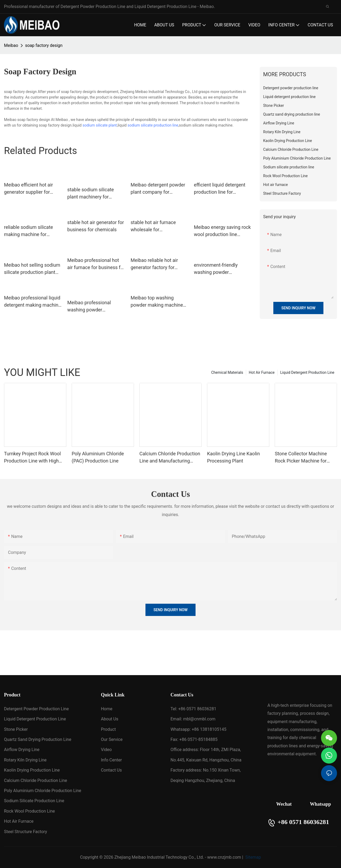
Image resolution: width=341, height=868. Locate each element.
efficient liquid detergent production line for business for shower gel (220, 189)
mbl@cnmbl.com (199, 719)
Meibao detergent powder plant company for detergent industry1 (158, 189)
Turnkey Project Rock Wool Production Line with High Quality (32, 458)
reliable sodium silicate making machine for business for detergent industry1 (29, 231)
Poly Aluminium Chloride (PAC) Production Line (98, 457)
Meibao (11, 45)
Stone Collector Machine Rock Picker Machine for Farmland (301, 458)
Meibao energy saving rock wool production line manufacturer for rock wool (222, 231)
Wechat (284, 804)
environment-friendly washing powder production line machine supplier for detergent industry (220, 269)
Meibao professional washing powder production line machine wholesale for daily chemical (93, 307)
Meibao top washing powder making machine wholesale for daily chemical (157, 302)
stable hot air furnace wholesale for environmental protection (157, 226)
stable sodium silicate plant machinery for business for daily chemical (91, 194)
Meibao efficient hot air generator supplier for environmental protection (31, 189)
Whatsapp (320, 804)
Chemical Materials (227, 372)
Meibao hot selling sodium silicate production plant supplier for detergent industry (32, 269)
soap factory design (44, 45)
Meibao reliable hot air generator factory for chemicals (154, 264)
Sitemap (253, 857)
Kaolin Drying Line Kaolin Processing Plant (233, 457)
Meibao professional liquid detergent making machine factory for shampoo (32, 302)
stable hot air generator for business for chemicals (96, 226)
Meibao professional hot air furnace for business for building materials (96, 264)
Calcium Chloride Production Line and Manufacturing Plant (170, 458)
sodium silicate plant (100, 125)
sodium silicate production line (153, 125)
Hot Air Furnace (262, 372)
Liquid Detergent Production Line (307, 372)
